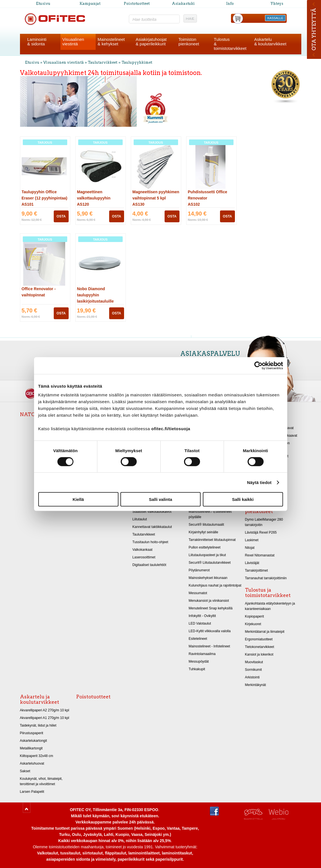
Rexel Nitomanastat (260, 555)
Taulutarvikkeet (103, 62)
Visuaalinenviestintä (73, 42)
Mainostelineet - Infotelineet (209, 646)
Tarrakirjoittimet (257, 570)
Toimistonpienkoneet (189, 42)
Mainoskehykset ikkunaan (208, 578)
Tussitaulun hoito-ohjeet (150, 542)
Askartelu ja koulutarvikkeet (40, 699)
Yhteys (277, 4)
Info (230, 4)
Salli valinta (160, 499)
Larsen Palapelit (32, 792)
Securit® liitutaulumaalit (206, 525)
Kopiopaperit (255, 616)
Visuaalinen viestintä (64, 62)
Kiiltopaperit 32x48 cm (37, 756)
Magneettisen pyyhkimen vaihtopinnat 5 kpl (156, 198)
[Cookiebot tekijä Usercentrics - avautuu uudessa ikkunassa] (258, 365)
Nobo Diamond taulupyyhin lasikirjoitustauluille (96, 295)
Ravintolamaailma (202, 654)
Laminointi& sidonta (37, 42)
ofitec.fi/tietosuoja (171, 429)
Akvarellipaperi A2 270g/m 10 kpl (45, 710)
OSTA (61, 216)
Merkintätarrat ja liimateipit (265, 632)
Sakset (25, 771)
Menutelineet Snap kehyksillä (211, 608)
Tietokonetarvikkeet (260, 647)
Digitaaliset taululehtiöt (149, 565)
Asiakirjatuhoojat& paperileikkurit (151, 42)
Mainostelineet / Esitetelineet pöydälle (210, 514)
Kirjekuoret (253, 624)
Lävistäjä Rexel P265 (261, 532)
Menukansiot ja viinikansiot (209, 601)
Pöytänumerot (199, 570)
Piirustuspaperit (32, 733)
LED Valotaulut (200, 623)
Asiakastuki (183, 4)
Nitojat (250, 548)
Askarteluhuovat (32, 763)
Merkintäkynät (256, 685)
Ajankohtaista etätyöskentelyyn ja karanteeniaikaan (270, 606)
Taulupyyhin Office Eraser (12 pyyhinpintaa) (45, 198)
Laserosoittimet (144, 557)
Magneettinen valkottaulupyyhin (94, 198)
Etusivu (43, 4)
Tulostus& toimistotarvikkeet (230, 44)
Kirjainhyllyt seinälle (204, 532)
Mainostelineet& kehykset (111, 42)
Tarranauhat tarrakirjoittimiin (266, 578)
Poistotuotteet (137, 4)
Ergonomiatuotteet (259, 639)
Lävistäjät (252, 563)
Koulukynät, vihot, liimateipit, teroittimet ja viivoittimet (41, 781)
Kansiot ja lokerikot (259, 654)
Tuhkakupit (197, 669)
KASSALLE (275, 18)
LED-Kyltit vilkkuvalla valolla (210, 631)
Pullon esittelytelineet (205, 547)
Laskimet (252, 540)
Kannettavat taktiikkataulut (152, 527)
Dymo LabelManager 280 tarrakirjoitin (264, 522)
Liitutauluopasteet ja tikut (207, 555)
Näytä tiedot (259, 482)
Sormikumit (253, 670)
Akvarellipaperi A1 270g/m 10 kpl (45, 718)
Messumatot (198, 593)
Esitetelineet (198, 639)
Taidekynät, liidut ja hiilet (38, 725)
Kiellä (78, 499)
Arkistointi (252, 677)
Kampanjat (90, 4)
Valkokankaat (142, 550)
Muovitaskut (254, 662)
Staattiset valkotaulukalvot (152, 512)
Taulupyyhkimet (137, 62)
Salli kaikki (243, 499)
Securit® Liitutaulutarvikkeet (210, 563)
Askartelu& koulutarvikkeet (270, 42)
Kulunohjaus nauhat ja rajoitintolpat (215, 585)
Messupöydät (199, 661)
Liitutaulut (140, 519)
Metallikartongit (31, 748)
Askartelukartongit (33, 741)
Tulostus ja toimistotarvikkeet (268, 593)
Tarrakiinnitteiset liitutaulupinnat (212, 540)
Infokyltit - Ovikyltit (202, 616)
